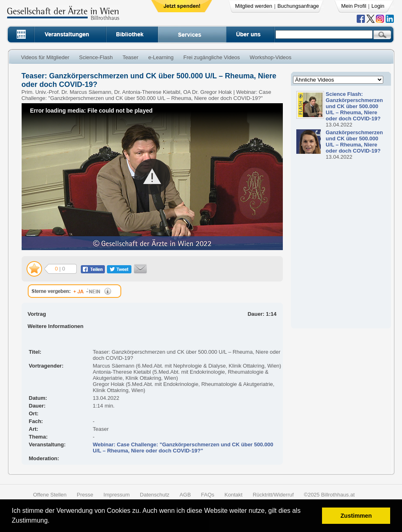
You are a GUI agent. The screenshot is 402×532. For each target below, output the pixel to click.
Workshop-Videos (271, 57)
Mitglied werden (254, 6)
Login (378, 6)
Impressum (117, 495)
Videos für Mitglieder (45, 57)
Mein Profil (354, 6)
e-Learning (161, 57)
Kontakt (233, 495)
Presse (85, 495)
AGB (185, 495)
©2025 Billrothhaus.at (330, 495)
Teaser (130, 57)
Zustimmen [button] (356, 516)
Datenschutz (155, 495)
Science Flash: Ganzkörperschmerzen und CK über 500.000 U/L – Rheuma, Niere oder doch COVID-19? (354, 106)
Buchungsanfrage (298, 6)
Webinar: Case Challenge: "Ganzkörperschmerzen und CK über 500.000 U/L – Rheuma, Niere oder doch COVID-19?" (183, 448)
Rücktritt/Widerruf (273, 495)
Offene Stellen (50, 495)
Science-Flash (96, 57)
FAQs (208, 495)
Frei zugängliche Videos (212, 57)
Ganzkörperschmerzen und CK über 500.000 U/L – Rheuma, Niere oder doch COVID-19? (354, 142)
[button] (52, 522)
